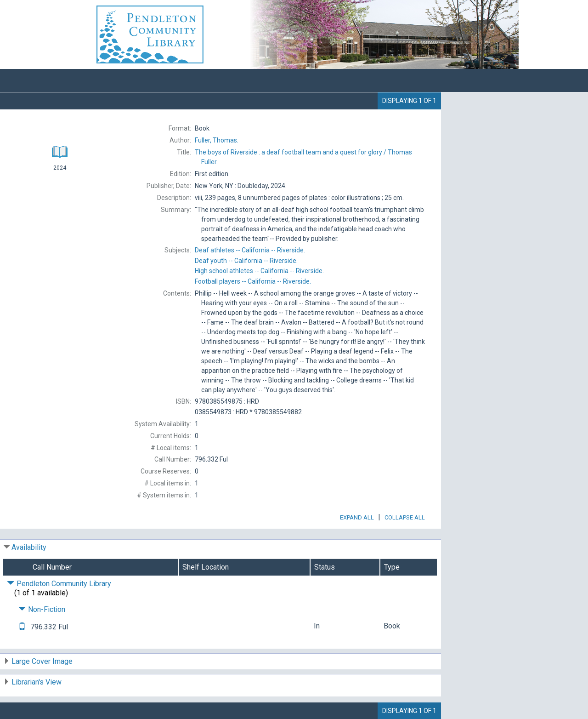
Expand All (357, 517)
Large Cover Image (42, 661)
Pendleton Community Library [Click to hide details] (59, 584)
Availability (29, 547)
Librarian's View (37, 682)
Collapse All (405, 517)
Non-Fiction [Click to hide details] (42, 609)
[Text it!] (22, 627)
